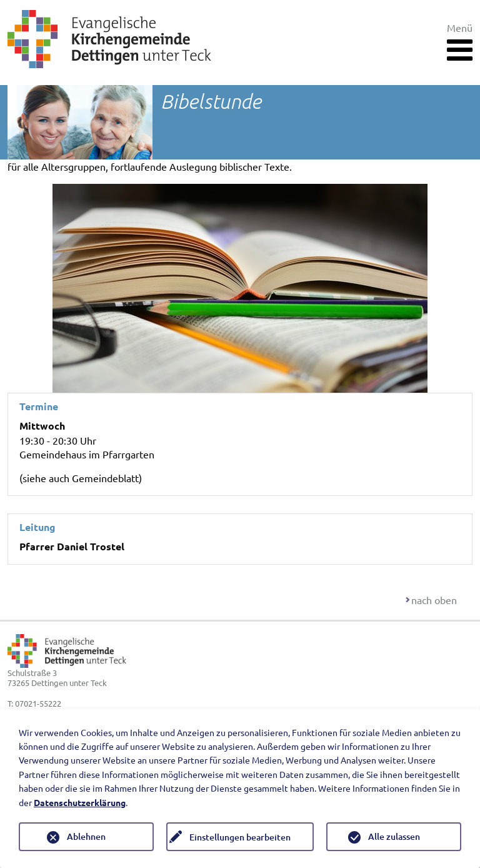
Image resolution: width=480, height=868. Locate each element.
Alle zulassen (394, 836)
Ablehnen (86, 836)
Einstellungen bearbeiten (240, 837)
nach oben (434, 600)
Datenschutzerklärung (80, 802)
